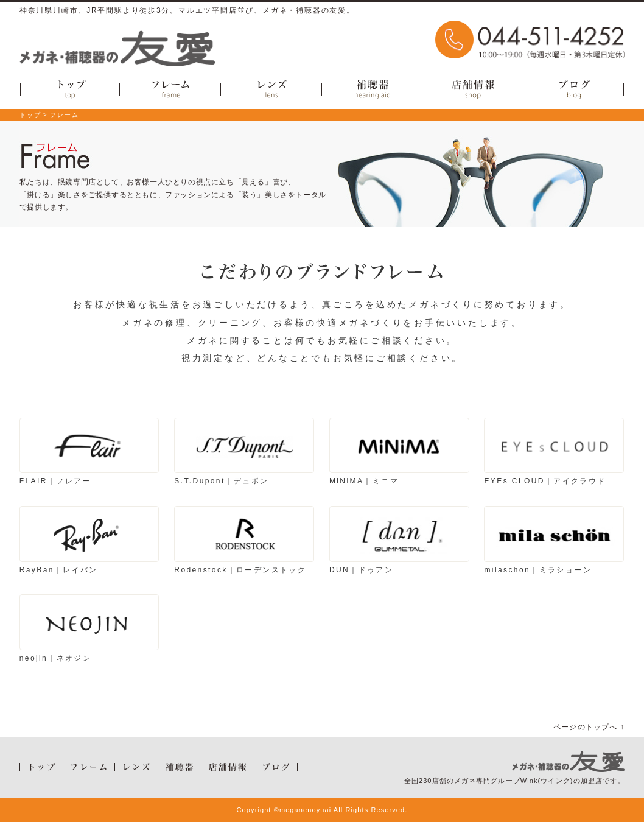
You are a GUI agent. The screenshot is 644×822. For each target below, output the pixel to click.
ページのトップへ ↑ (589, 727)
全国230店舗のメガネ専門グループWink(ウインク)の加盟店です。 (515, 781)
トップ (30, 115)
